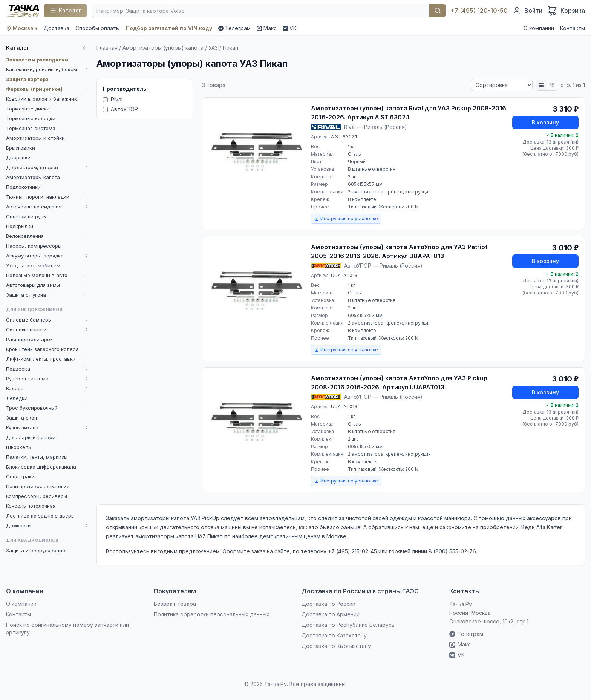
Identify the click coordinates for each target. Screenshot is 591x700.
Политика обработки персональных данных (212, 614)
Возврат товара (175, 604)
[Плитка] (552, 85)
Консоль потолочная (31, 506)
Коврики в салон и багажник (41, 99)
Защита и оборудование (36, 550)
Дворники (18, 158)
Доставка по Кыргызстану (336, 646)
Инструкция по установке (346, 218)
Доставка (57, 28)
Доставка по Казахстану (334, 635)
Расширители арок (29, 339)
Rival (113, 99)
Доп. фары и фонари (31, 437)
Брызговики (21, 148)
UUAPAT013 (344, 275)
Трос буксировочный (32, 408)
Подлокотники (23, 187)
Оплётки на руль (26, 216)
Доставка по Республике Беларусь (348, 625)
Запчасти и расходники (37, 60)
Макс (267, 28)
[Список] (541, 85)
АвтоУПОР (120, 109)
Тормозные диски (28, 109)
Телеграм (234, 28)
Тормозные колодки (31, 118)
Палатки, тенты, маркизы (37, 457)
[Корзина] (566, 11)
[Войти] (527, 11)
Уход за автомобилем (33, 265)
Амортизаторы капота (33, 177)
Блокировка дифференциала (41, 467)
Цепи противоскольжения (38, 486)
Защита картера (27, 79)
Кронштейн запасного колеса (42, 349)
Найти (438, 11)
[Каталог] (65, 11)
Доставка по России (328, 604)
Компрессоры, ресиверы (37, 496)
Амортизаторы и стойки (35, 138)
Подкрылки (20, 226)
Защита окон (21, 418)
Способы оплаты (98, 28)
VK (290, 28)
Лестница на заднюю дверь (40, 516)
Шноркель (18, 447)
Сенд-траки (20, 476)
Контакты (573, 28)
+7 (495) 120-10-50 (479, 11)
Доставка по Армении (331, 614)
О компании (539, 28)
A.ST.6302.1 (344, 137)
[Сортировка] (502, 85)
